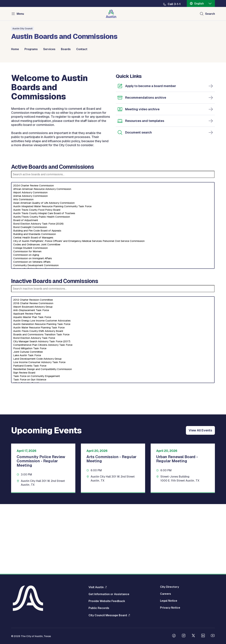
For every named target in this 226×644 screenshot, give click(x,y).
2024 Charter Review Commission (113, 256)
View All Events (200, 501)
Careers (166, 595)
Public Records (99, 609)
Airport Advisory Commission (113, 263)
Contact (82, 49)
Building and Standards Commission (113, 305)
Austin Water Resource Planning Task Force (113, 398)
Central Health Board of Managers (113, 308)
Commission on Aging (113, 325)
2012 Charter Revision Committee (113, 370)
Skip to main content (14, 0)
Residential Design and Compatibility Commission (113, 440)
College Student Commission (113, 319)
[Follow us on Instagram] (184, 637)
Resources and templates (145, 191)
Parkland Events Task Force (113, 436)
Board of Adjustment (113, 291)
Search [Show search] (210, 14)
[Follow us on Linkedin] (203, 637)
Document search (139, 203)
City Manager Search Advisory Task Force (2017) (113, 412)
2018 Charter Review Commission (113, 374)
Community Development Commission (113, 336)
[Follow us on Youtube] (213, 637)
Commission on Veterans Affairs (113, 332)
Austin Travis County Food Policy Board (113, 280)
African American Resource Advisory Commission (113, 260)
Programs (31, 49)
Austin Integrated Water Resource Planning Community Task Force (113, 277)
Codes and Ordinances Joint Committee (113, 315)
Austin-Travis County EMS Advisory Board (113, 402)
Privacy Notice (170, 609)
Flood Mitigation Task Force (113, 419)
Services (49, 49)
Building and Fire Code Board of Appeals (113, 301)
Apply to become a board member (151, 156)
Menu (20, 14)
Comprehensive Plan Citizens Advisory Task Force (113, 415)
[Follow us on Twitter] (193, 637)
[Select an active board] (113, 296)
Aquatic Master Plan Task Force (113, 388)
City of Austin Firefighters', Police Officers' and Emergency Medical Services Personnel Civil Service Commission (113, 312)
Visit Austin (96, 588)
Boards (66, 49)
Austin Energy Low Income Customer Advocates (113, 391)
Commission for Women (113, 322)
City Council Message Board (108, 616)
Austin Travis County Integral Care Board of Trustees (113, 284)
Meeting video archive (142, 180)
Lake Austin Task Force (113, 426)
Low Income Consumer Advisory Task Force (113, 433)
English (199, 4)
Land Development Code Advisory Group (113, 429)
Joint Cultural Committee (113, 422)
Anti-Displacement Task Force (113, 381)
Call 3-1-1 (174, 4)
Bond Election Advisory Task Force (113, 409)
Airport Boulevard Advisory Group (113, 377)
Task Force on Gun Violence (113, 450)
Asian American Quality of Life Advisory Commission (113, 273)
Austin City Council (22, 29)
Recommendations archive (146, 168)
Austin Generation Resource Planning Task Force (113, 395)
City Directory (169, 588)
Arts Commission (113, 270)
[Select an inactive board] (113, 410)
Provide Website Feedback (107, 602)
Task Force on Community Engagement (113, 447)
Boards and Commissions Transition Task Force (113, 405)
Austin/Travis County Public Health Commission (113, 287)
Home (15, 49)
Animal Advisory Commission (113, 267)
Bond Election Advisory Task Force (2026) (113, 294)
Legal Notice (169, 602)
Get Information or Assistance (109, 595)
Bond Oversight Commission (113, 298)
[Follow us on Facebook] (174, 637)
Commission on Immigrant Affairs (113, 329)
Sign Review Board (113, 443)
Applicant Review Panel (113, 384)
